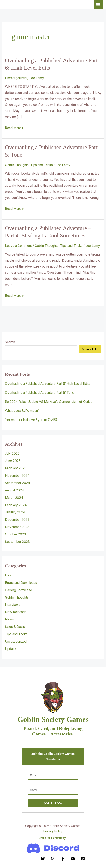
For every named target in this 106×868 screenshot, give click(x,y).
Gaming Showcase (19, 590)
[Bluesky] (43, 859)
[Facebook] (63, 859)
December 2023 (17, 520)
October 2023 (15, 534)
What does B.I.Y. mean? (22, 411)
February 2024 (16, 505)
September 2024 (18, 483)
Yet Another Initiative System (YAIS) (31, 420)
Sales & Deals (15, 627)
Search (10, 342)
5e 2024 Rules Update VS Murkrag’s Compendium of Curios (49, 402)
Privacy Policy (53, 831)
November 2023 (17, 527)
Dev (8, 575)
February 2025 (16, 468)
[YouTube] (73, 859)
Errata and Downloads (21, 583)
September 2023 (17, 542)
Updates (11, 649)
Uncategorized (16, 78)
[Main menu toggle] (98, 5)
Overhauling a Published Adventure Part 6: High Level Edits (48, 384)
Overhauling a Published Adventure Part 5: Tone (40, 393)
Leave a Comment (18, 246)
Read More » (14, 127)
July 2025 (12, 453)
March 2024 (14, 498)
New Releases (16, 612)
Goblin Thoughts (17, 165)
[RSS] (83, 859)
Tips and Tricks (42, 165)
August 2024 (15, 490)
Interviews (13, 605)
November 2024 (17, 476)
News (9, 619)
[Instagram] (53, 859)
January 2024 (15, 512)
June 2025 (13, 461)
